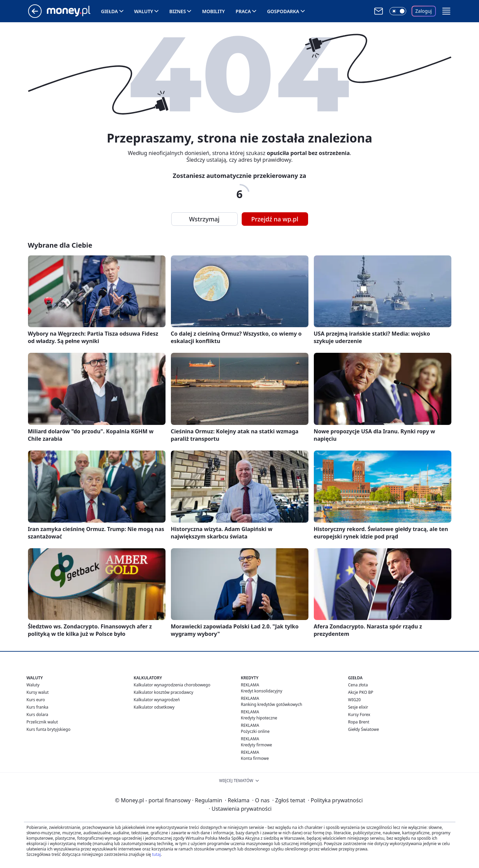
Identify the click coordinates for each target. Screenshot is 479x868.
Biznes (177, 11)
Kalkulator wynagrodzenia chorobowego (172, 685)
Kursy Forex (359, 715)
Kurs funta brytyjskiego (49, 729)
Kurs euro (36, 700)
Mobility (213, 11)
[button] (446, 11)
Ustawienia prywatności (240, 809)
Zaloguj (424, 11)
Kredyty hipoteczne (259, 718)
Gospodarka (283, 11)
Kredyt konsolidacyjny (262, 691)
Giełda (110, 11)
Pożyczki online (255, 731)
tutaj (156, 854)
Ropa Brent (359, 722)
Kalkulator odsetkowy (154, 707)
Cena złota (358, 685)
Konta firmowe (255, 758)
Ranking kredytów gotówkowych (272, 704)
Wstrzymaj (204, 219)
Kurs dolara (38, 715)
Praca (243, 11)
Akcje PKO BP (361, 692)
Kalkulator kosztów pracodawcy (164, 692)
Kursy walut (38, 692)
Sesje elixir (358, 707)
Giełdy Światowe (364, 729)
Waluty (144, 11)
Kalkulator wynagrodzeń (157, 700)
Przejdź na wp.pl (275, 219)
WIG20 (355, 700)
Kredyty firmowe (257, 745)
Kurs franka (38, 707)
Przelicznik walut (42, 722)
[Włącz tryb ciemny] (398, 11)
